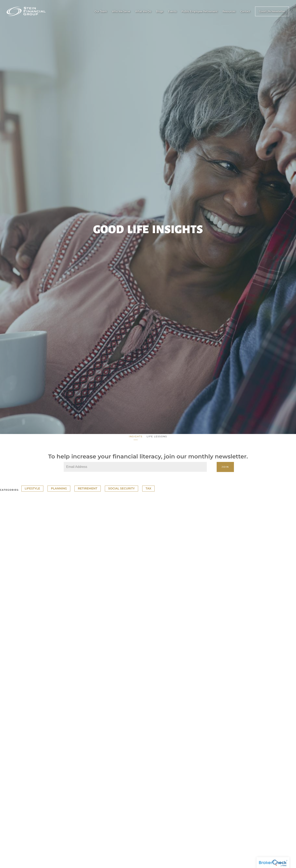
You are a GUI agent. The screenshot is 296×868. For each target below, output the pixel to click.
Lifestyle (32, 489)
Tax (148, 489)
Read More (9, 634)
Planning (59, 489)
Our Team (101, 11)
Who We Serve (121, 11)
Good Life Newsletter (272, 11)
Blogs (160, 11)
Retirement (88, 489)
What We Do (143, 11)
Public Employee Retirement (200, 11)
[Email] (135, 467)
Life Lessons (157, 437)
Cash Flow (9, 619)
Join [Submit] (225, 467)
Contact (245, 11)
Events (172, 11)
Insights (136, 437)
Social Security (121, 489)
